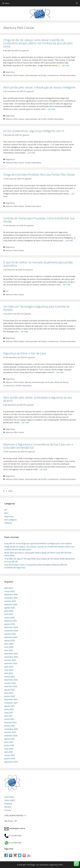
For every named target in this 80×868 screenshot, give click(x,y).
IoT (7, 291)
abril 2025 (9, 614)
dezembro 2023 (11, 654)
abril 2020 (9, 752)
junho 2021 (9, 709)
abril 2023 (9, 673)
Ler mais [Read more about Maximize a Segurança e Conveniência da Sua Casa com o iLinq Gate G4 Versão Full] (44, 469)
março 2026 (9, 591)
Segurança (10, 72)
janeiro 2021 (10, 726)
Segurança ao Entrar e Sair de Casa (24, 353)
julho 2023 (9, 667)
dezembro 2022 (11, 680)
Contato (8, 810)
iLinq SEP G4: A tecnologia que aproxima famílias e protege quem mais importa (38, 543)
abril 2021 (9, 716)
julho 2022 (9, 693)
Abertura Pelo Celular (15, 75)
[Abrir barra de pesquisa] (77, 3)
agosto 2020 (10, 739)
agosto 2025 (10, 608)
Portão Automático (68, 75)
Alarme (28, 382)
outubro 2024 (10, 634)
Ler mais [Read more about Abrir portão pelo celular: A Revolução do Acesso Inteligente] (52, 109)
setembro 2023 (11, 663)
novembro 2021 (11, 703)
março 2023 (9, 677)
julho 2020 (9, 742)
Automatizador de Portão (36, 75)
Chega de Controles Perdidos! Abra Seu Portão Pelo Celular (39, 175)
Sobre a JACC (10, 800)
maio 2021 (9, 713)
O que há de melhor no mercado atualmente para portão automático (38, 264)
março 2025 (9, 618)
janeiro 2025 (10, 624)
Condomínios (53, 75)
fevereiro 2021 (11, 722)
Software (8, 523)
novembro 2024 (11, 631)
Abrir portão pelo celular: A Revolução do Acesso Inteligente (39, 87)
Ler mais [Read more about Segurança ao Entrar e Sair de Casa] (60, 372)
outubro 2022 (10, 683)
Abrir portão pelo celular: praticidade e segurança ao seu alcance (38, 399)
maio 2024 (9, 647)
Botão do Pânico (62, 382)
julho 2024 (9, 644)
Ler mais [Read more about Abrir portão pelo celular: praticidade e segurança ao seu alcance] (25, 422)
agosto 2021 (10, 706)
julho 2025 (9, 611)
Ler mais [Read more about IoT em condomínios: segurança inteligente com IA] (32, 153)
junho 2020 (9, 745)
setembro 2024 (11, 637)
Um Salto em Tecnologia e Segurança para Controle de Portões (36, 308)
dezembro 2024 (11, 627)
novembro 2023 (11, 657)
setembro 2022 (11, 686)
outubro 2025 (10, 601)
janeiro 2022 (10, 696)
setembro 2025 (11, 604)
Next (12, 491)
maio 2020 (9, 749)
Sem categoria (10, 520)
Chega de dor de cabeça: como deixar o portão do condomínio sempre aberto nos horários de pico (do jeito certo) (38, 43)
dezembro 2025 (11, 594)
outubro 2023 (10, 660)
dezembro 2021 (11, 699)
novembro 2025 (11, 598)
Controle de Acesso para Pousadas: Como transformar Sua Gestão (39, 220)
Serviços (8, 807)
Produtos (8, 804)
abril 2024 (9, 650)
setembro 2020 (11, 736)
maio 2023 (9, 670)
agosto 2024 (10, 640)
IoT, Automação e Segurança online (50, 865)
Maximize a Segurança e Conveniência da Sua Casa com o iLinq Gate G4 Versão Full (38, 446)
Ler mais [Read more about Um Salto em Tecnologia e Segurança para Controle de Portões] (25, 331)
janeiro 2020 (10, 758)
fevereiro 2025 (11, 621)
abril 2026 (9, 588)
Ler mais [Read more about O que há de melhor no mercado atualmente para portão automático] (67, 285)
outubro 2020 (10, 732)
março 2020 (9, 755)
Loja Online (9, 797)
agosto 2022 (10, 690)
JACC (6, 513)
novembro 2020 (11, 729)
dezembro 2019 (11, 762)
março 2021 (9, 719)
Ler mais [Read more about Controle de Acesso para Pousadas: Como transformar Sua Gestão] (69, 240)
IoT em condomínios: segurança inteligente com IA (34, 131)
